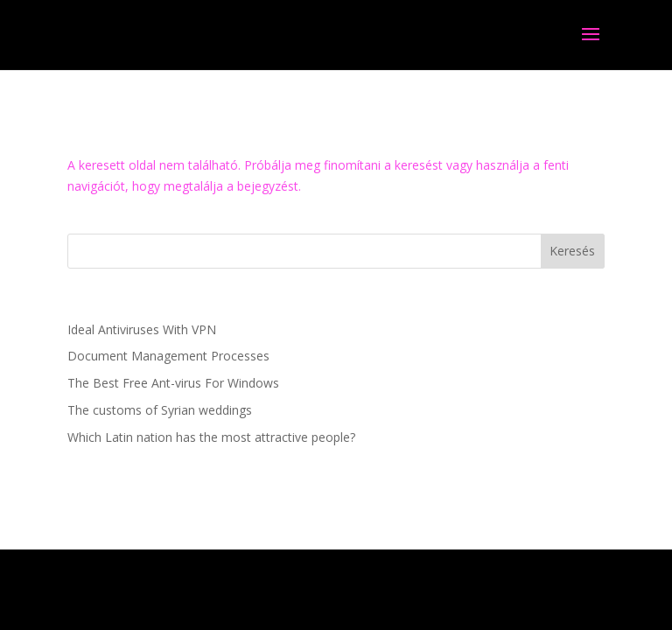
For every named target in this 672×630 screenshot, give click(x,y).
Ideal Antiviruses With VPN (142, 329)
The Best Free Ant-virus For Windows (173, 383)
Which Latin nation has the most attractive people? (211, 437)
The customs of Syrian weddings (160, 410)
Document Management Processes (168, 356)
